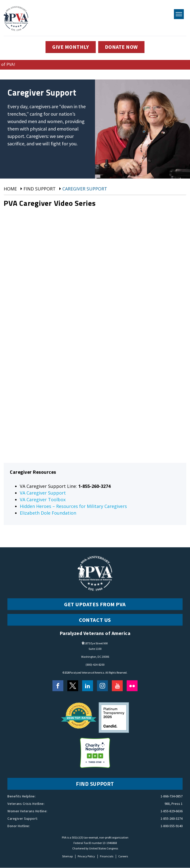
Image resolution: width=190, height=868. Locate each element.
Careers (123, 856)
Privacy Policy (86, 856)
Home (10, 189)
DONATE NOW (122, 47)
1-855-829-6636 (172, 811)
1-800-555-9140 (172, 826)
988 (167, 804)
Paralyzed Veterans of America (87, 673)
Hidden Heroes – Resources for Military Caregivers (73, 506)
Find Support (40, 189)
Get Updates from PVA (95, 605)
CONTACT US (95, 620)
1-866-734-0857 (172, 796)
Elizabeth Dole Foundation (48, 513)
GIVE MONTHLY (70, 47)
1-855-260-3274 (172, 819)
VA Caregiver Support (43, 493)
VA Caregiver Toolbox (43, 500)
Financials (107, 856)
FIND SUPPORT (95, 784)
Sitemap (67, 856)
